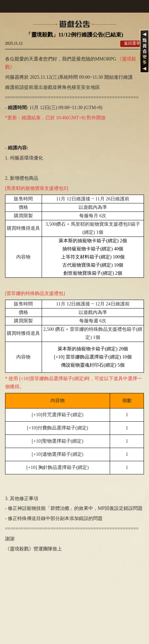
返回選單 (132, 43)
